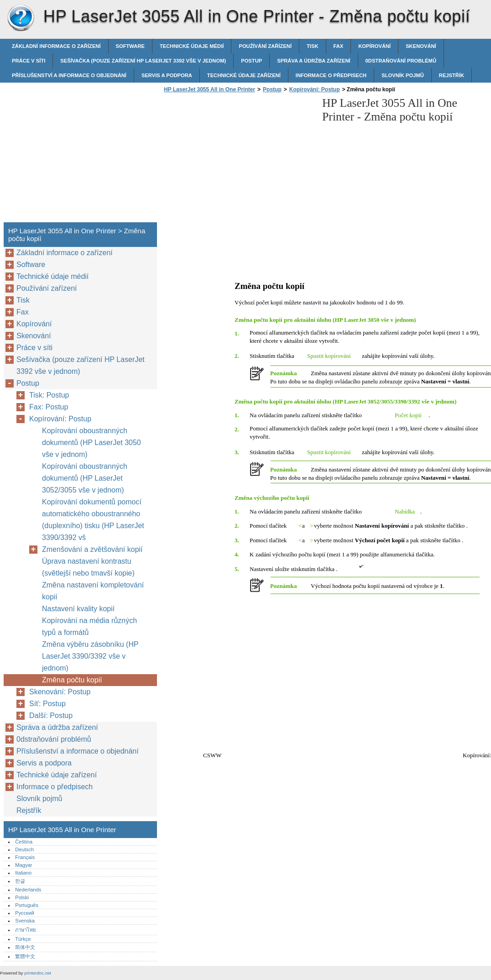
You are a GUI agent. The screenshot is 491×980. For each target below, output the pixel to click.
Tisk (312, 46)
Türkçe (23, 939)
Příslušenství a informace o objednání (69, 75)
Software (130, 46)
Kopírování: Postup (315, 89)
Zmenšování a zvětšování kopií (92, 549)
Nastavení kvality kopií (78, 609)
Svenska (25, 921)
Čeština (24, 842)
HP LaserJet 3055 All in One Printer (21, 18)
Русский (25, 913)
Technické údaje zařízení (244, 75)
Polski (22, 897)
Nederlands (28, 890)
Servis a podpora (167, 75)
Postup (251, 61)
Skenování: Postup (60, 692)
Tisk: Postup (49, 395)
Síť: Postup (47, 704)
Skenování (421, 46)
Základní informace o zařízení (56, 46)
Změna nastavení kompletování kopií (93, 591)
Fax (339, 46)
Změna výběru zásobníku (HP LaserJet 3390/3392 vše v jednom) (90, 656)
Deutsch (24, 849)
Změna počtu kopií (72, 680)
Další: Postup (51, 715)
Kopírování (374, 46)
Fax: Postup (49, 407)
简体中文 (25, 947)
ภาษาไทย (26, 930)
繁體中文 (25, 956)
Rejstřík (452, 75)
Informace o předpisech (331, 75)
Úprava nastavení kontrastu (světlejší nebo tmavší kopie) (88, 567)
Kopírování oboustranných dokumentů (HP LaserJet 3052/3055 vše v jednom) (85, 478)
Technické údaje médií (192, 46)
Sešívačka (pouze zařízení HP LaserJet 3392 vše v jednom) (143, 61)
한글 (20, 881)
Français (25, 857)
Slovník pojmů (403, 75)
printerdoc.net (38, 973)
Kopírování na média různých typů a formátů (89, 626)
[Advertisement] (238, 160)
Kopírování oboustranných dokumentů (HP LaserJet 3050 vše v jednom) (91, 443)
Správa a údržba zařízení (313, 61)
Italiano (23, 873)
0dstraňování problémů (401, 61)
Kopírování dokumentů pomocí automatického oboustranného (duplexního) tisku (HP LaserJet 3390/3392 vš (93, 520)
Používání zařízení (265, 46)
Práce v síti (29, 61)
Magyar (24, 865)
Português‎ (27, 905)
